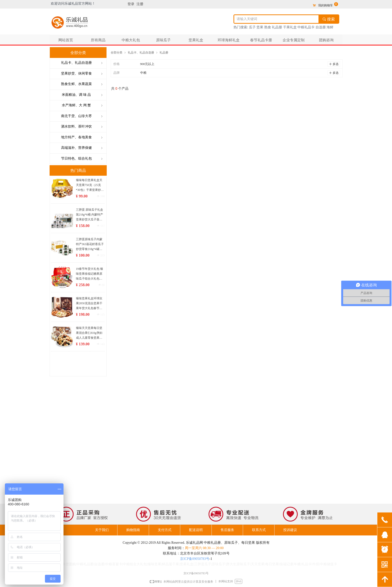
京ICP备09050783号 (195, 559)
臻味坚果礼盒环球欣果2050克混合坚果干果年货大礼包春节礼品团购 (89, 304)
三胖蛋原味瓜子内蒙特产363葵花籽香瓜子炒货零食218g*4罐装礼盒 (90, 245)
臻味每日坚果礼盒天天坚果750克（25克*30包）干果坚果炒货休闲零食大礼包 (90, 185)
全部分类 (117, 52)
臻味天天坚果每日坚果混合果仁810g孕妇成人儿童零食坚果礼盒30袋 (89, 333)
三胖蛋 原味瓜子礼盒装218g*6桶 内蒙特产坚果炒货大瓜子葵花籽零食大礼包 (90, 215)
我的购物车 (326, 5)
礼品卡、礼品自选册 (141, 52)
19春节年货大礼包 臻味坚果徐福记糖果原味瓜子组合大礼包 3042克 (90, 274)
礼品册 (164, 52)
